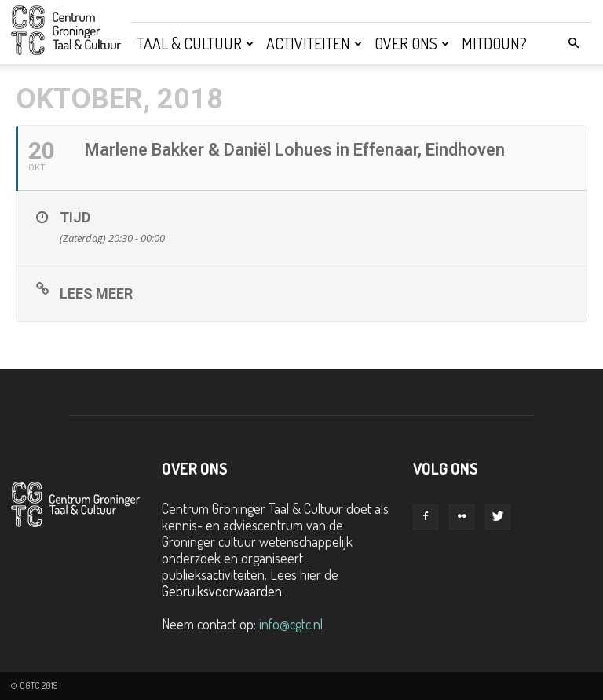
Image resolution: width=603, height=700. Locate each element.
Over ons (412, 43)
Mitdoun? (494, 43)
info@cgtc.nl (291, 624)
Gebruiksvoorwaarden (222, 591)
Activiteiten (314, 43)
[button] (573, 42)
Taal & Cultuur (196, 43)
